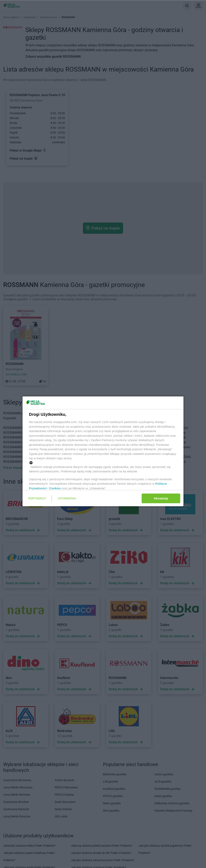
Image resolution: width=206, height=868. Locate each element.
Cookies (55, 488)
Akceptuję (161, 498)
